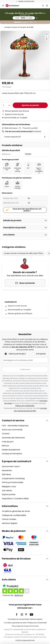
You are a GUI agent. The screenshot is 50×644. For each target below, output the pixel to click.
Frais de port (8, 442)
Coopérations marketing (13, 478)
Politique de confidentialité (25, 406)
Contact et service (13, 420)
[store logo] (14, 6)
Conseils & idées (21, 499)
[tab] (25, 437)
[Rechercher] (43, 6)
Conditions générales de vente (16, 511)
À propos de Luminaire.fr (17, 461)
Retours (5, 446)
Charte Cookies (9, 519)
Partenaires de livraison (16, 559)
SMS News (6, 474)
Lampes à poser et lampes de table (19, 27)
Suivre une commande (12, 430)
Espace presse (9, 494)
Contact (6, 434)
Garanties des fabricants (13, 438)
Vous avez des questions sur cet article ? (27, 210)
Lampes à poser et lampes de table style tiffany (23, 253)
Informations (10, 506)
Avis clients (9, 235)
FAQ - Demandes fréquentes (15, 426)
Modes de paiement (11, 450)
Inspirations (7, 499)
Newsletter (7, 471)
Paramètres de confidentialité (18, 619)
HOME (24, 18)
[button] (46, 34)
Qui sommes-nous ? (11, 466)
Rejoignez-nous (9, 486)
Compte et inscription (12, 454)
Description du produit (15, 228)
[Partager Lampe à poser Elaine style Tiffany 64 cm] (46, 39)
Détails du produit (12, 220)
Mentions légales (10, 523)
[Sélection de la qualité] (7, 105)
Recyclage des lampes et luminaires (26, 626)
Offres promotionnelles (13, 482)
